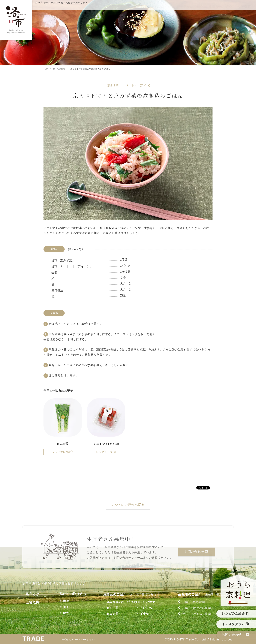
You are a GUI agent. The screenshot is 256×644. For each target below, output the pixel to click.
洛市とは (29, 594)
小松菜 (148, 602)
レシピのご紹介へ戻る (128, 505)
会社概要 (29, 602)
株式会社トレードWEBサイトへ (81, 640)
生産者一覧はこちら (218, 594)
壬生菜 (142, 614)
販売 (61, 613)
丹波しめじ (145, 608)
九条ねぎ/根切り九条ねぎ (121, 602)
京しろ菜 (110, 608)
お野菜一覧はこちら (141, 594)
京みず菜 (110, 614)
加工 (61, 607)
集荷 (61, 601)
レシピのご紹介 (63, 452)
